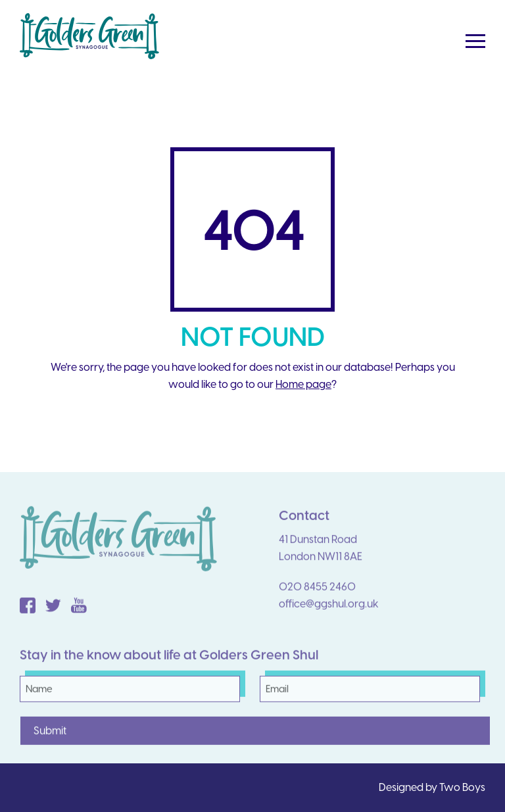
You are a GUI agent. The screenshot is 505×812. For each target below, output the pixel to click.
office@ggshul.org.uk (329, 610)
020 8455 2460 (317, 593)
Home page (303, 384)
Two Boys (462, 787)
